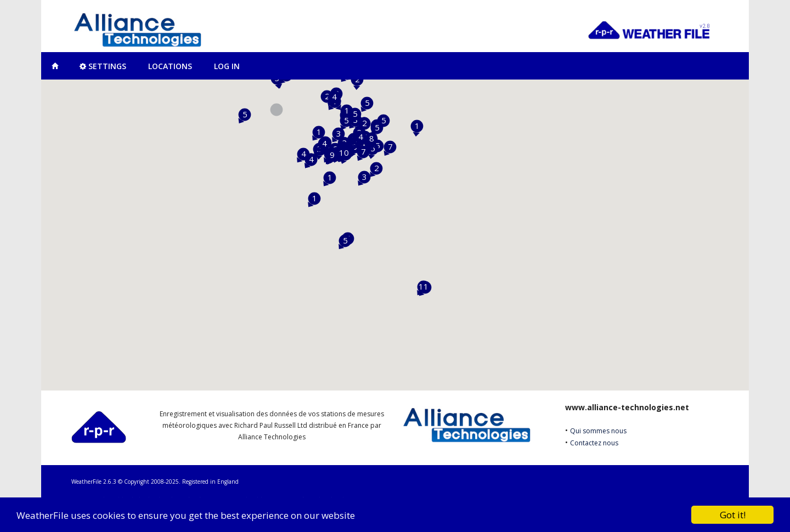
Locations (170, 66)
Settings (103, 66)
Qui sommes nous (598, 431)
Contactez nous (594, 443)
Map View (55, 66)
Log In (227, 66)
